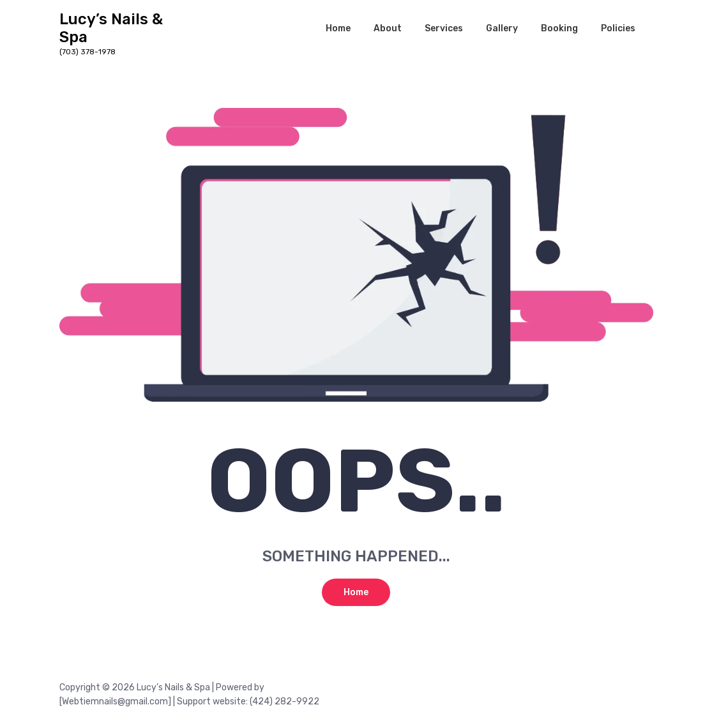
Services (444, 28)
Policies (618, 28)
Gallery (502, 28)
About (388, 28)
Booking (559, 28)
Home (338, 28)
